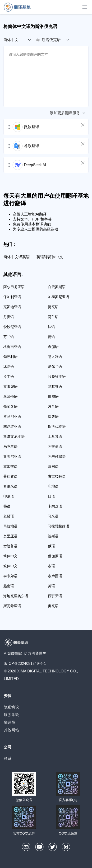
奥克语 (53, 606)
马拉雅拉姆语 (59, 526)
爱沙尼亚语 (12, 327)
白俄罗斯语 (57, 287)
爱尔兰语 (55, 367)
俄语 (51, 546)
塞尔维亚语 (12, 426)
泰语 (51, 566)
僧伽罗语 (55, 556)
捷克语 (53, 307)
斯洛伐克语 (57, 426)
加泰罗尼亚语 (59, 297)
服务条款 (11, 715)
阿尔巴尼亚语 (14, 287)
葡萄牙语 (10, 406)
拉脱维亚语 (57, 377)
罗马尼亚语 (12, 416)
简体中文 (10, 556)
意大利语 (55, 357)
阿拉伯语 (55, 446)
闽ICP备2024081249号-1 (25, 664)
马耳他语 (10, 396)
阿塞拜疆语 (57, 456)
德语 (51, 337)
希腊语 (53, 347)
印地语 (53, 486)
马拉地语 (10, 526)
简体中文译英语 (17, 257)
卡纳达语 (55, 506)
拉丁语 (9, 377)
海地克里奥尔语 (16, 596)
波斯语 (53, 536)
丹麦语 (9, 317)
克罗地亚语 (12, 307)
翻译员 (9, 722)
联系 (8, 758)
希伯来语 (10, 486)
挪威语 (53, 396)
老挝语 (9, 516)
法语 (51, 327)
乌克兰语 (10, 446)
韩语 (7, 506)
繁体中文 (10, 566)
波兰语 (53, 406)
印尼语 (9, 496)
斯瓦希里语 (12, 606)
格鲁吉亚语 (12, 347)
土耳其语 (55, 436)
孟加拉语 (10, 466)
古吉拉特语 (57, 476)
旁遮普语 (10, 546)
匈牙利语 (10, 357)
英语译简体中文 (50, 257)
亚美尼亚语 (12, 456)
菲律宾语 (10, 476)
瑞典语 (53, 416)
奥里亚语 (10, 536)
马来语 (53, 516)
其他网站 (11, 730)
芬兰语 (9, 337)
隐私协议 (11, 707)
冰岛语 (9, 367)
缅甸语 (53, 466)
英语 (51, 586)
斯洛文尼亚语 (14, 436)
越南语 (9, 586)
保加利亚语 (12, 297)
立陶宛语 (10, 387)
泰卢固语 (55, 576)
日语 (51, 496)
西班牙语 (55, 596)
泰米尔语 (10, 576)
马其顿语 (55, 387)
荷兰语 (53, 317)
